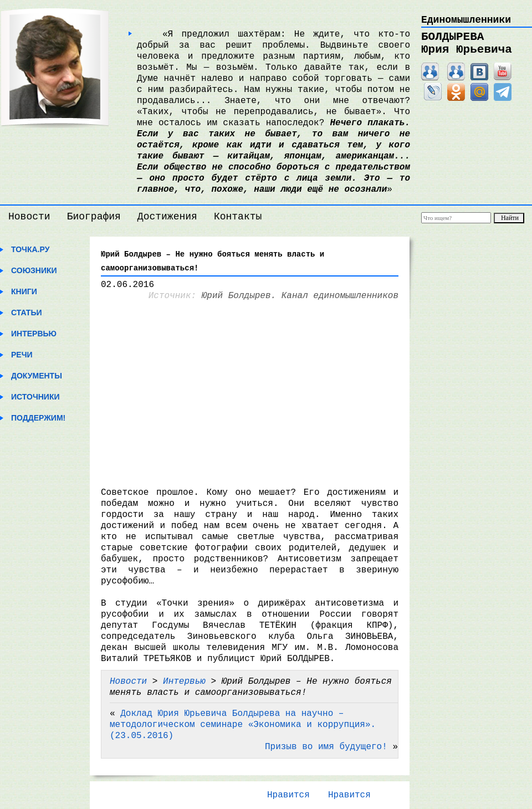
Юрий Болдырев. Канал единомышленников (300, 296)
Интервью (34, 334)
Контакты (238, 217)
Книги (24, 291)
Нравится (288, 795)
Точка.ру (30, 249)
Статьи (27, 313)
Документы (37, 376)
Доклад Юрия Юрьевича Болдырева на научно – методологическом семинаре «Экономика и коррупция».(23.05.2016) (243, 725)
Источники (35, 397)
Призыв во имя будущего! (326, 747)
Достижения (167, 217)
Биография (94, 217)
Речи (22, 355)
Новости (29, 217)
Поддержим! (38, 418)
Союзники (34, 270)
